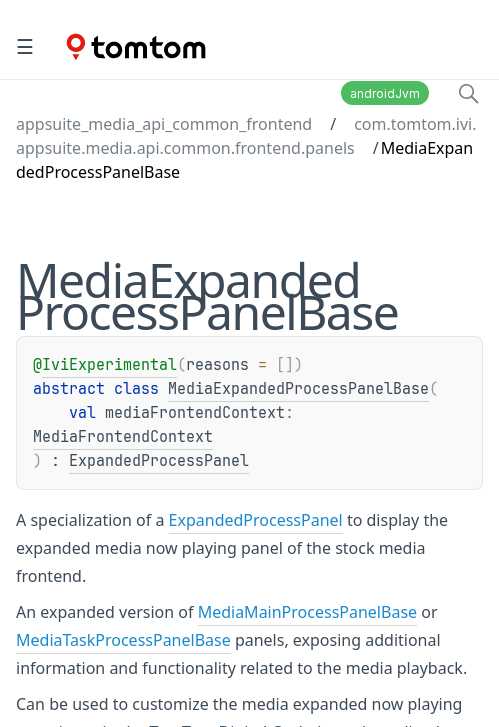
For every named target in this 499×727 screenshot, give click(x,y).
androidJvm (385, 93)
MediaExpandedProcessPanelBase (298, 389)
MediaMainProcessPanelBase (307, 612)
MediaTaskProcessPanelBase (123, 640)
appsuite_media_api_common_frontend (164, 124)
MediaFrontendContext (123, 437)
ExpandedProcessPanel (159, 461)
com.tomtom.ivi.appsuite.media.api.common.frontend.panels (246, 136)
